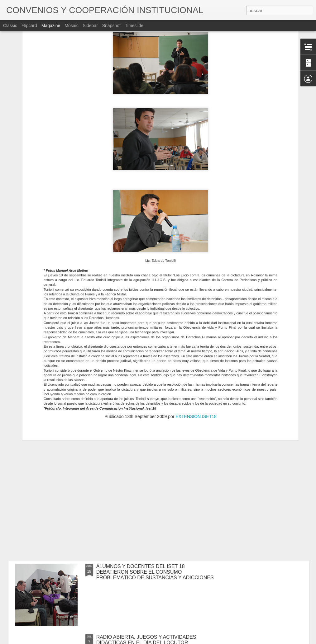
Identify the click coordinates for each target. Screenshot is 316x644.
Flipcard (29, 26)
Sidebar (90, 26)
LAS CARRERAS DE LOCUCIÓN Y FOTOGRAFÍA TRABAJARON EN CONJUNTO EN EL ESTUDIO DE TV (156, 501)
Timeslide (134, 26)
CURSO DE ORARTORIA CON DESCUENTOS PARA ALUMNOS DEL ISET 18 (149, 428)
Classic (10, 26)
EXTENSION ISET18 (196, 336)
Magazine (51, 26)
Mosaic (71, 26)
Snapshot (111, 26)
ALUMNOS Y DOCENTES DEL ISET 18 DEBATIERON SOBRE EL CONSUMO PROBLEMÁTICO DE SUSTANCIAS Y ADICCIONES (155, 572)
